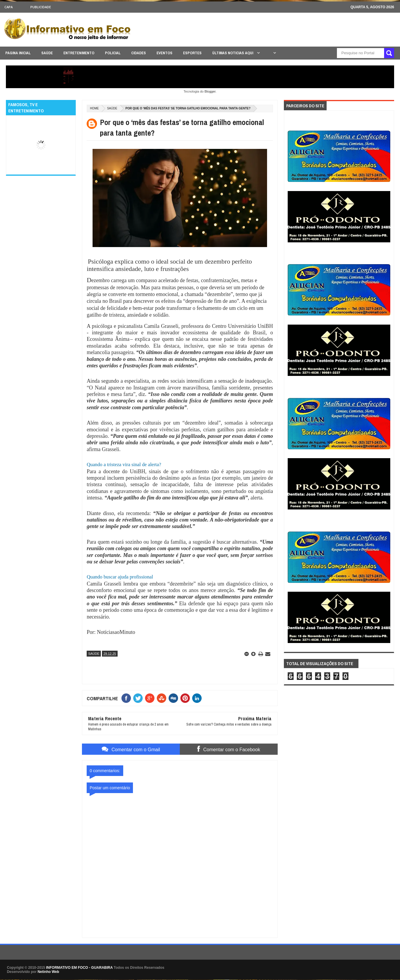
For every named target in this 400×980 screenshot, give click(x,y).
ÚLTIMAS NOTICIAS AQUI (233, 53)
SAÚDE (47, 53)
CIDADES (139, 53)
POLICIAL (113, 53)
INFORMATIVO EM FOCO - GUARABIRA (79, 968)
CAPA (9, 7)
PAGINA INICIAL (18, 53)
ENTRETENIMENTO (79, 53)
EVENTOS (164, 53)
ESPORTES (192, 53)
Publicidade (41, 7)
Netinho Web (48, 972)
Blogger (210, 91)
